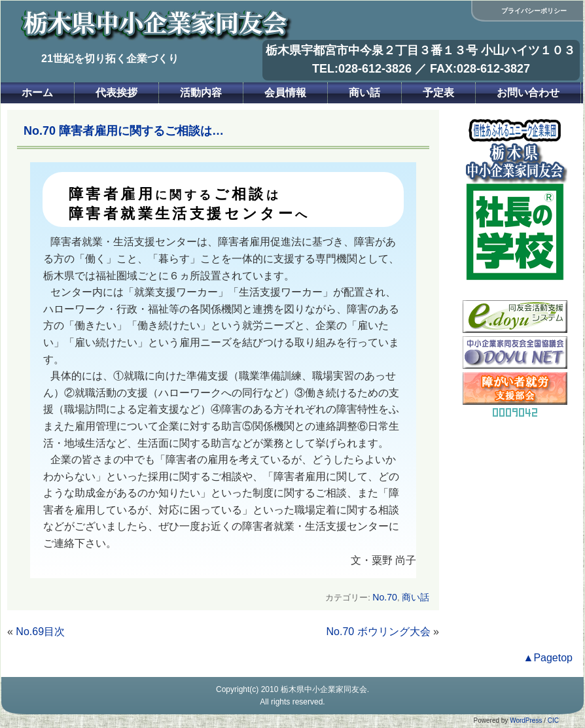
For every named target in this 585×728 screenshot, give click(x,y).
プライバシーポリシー (534, 11)
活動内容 (201, 93)
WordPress (526, 720)
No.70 (385, 597)
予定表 (438, 93)
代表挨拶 (116, 93)
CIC (553, 720)
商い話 (364, 93)
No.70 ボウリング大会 (379, 632)
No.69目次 (40, 632)
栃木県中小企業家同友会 (324, 689)
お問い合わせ (528, 93)
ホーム (37, 93)
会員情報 (285, 93)
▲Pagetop (548, 658)
